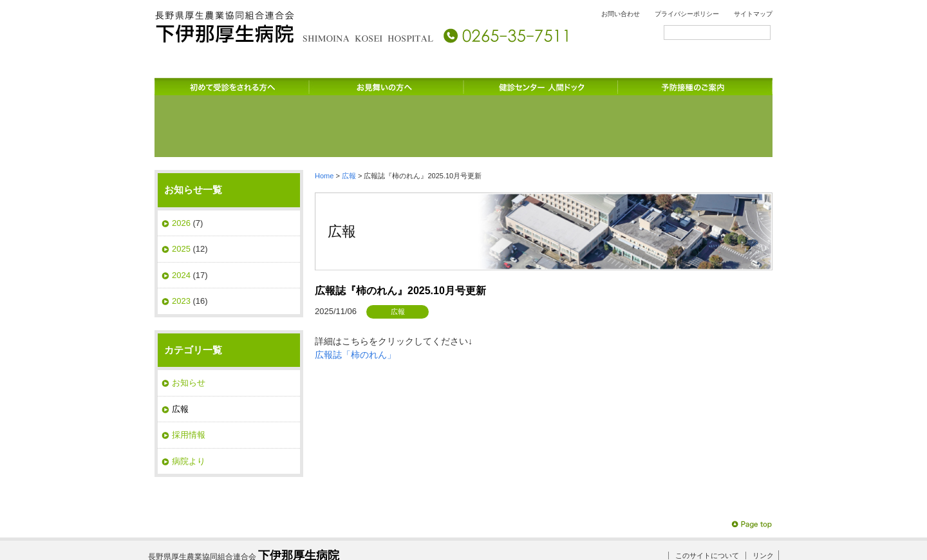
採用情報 (189, 379)
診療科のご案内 (309, 84)
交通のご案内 (721, 84)
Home (324, 120)
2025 (181, 193)
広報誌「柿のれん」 (355, 299)
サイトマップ (753, 14)
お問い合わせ (621, 14)
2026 (181, 168)
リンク (763, 500)
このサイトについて (707, 500)
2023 (181, 246)
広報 (349, 120)
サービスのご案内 (618, 84)
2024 (181, 220)
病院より (189, 406)
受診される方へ (412, 84)
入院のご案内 (515, 84)
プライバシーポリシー (687, 14)
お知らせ (189, 327)
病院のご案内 (206, 84)
